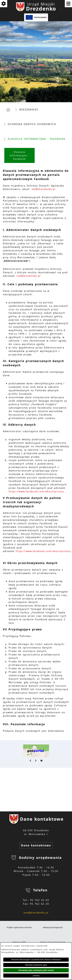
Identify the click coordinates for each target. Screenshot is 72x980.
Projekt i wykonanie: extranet (19, 927)
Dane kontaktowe (36, 845)
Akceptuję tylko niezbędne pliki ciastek (36, 970)
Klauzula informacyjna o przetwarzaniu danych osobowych (36, 960)
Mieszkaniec (29, 109)
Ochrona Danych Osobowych (32, 124)
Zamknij (36, 976)
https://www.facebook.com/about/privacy (36, 491)
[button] (30, 761)
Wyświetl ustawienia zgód (36, 965)
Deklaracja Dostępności (53, 927)
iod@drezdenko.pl (44, 189)
